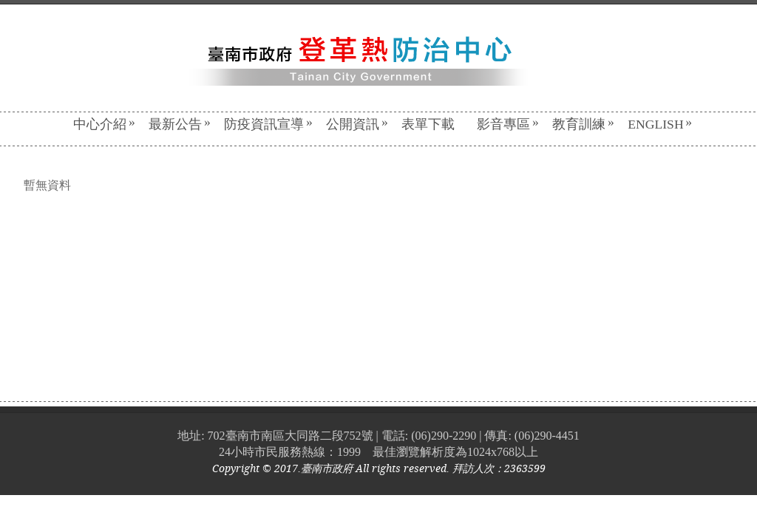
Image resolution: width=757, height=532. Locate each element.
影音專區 (508, 124)
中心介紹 (104, 124)
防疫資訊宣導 (268, 124)
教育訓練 (583, 124)
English (660, 124)
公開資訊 (357, 124)
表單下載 (428, 124)
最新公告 (180, 124)
